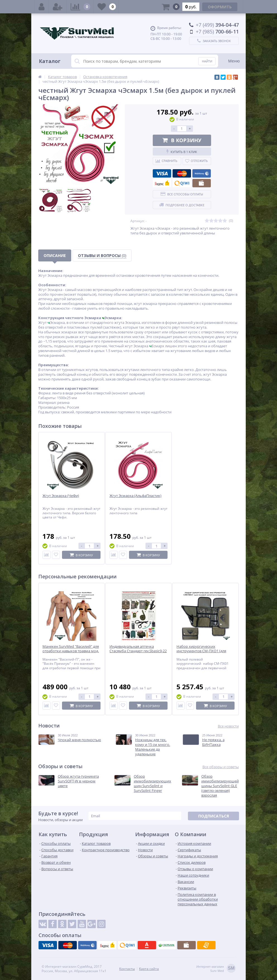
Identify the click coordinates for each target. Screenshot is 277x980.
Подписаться (214, 816)
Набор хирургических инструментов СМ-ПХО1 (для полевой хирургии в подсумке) (203, 651)
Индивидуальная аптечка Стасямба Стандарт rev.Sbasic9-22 (138, 649)
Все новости (228, 726)
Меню (234, 61)
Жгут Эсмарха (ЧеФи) (61, 496)
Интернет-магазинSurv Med (216, 969)
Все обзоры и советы (221, 767)
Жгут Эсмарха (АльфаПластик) (135, 496)
